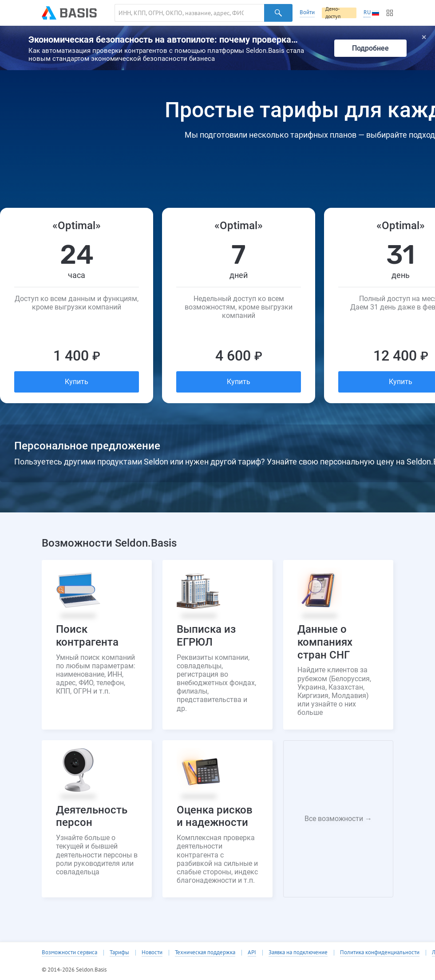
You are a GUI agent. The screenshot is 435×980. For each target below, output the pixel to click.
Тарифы (119, 952)
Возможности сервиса (69, 952)
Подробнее (370, 48)
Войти (307, 12)
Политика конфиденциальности (380, 952)
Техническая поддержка (205, 952)
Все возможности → (338, 819)
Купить (77, 382)
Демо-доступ (333, 13)
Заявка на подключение (298, 952)
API (252, 952)
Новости (152, 952)
